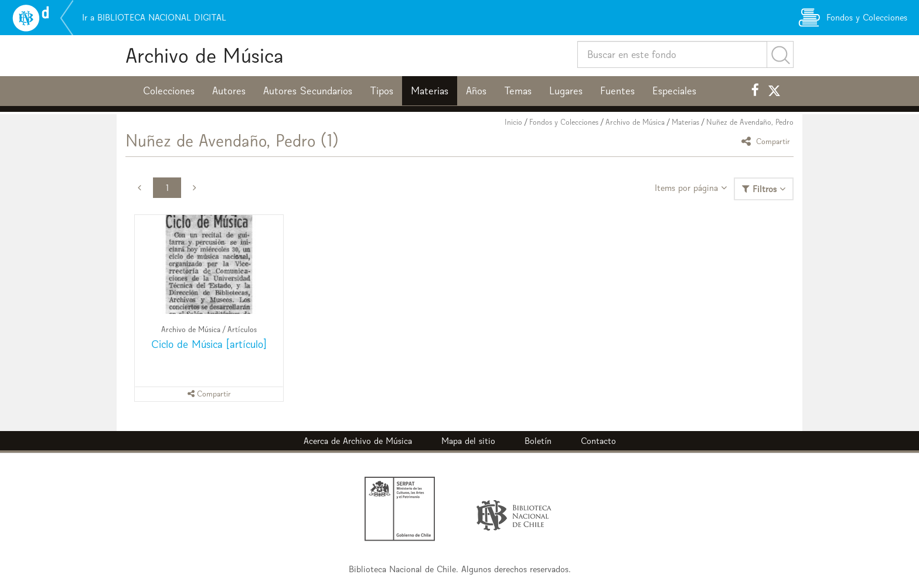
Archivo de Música (205, 55)
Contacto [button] (598, 441)
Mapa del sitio (468, 441)
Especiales (674, 91)
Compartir (767, 141)
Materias (430, 91)
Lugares (566, 91)
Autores (229, 91)
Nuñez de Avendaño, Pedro (750, 122)
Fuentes (617, 91)
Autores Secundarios (308, 91)
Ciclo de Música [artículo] (209, 344)
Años (476, 91)
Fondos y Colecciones (564, 122)
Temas (518, 91)
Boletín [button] (538, 441)
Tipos (382, 91)
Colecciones (169, 91)
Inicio (513, 122)
